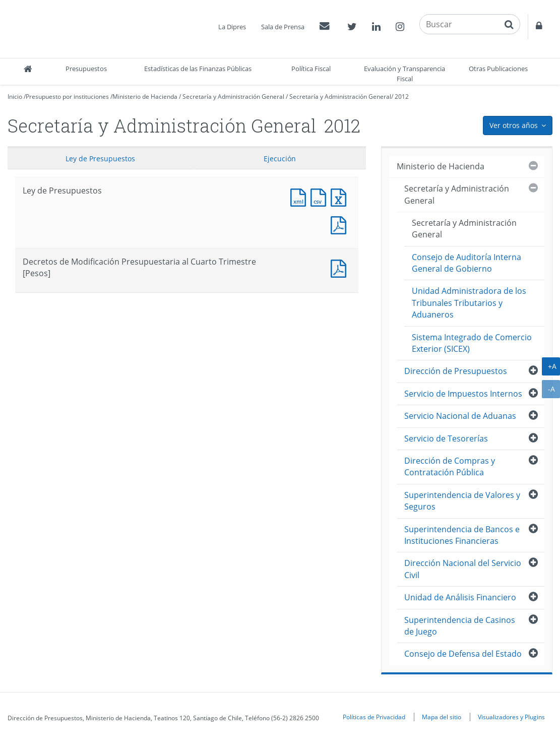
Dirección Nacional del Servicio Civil (463, 569)
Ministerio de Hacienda (145, 97)
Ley (100, 159)
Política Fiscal (311, 69)
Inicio (15, 97)
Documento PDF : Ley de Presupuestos (341, 224)
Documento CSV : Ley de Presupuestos (321, 196)
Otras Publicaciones (498, 69)
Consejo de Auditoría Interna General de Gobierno (466, 263)
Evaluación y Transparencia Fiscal (405, 74)
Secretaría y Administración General (233, 97)
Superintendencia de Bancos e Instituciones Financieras (462, 535)
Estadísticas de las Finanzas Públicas (198, 69)
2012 (402, 97)
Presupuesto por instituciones (67, 97)
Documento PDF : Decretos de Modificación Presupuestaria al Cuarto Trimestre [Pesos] (341, 267)
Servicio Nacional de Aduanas (460, 416)
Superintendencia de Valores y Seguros (462, 501)
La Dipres (232, 27)
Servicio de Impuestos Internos (463, 394)
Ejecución (280, 159)
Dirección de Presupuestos (456, 371)
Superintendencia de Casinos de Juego (460, 626)
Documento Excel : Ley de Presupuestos (341, 196)
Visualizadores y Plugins (511, 717)
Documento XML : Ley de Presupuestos (300, 196)
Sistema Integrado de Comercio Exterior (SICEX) (472, 343)
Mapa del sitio (442, 717)
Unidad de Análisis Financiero (460, 597)
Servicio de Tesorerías (446, 438)
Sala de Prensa (283, 27)
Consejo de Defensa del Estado (463, 654)
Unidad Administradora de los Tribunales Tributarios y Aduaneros (469, 303)
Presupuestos (86, 69)
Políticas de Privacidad (374, 717)
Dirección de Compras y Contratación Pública (450, 466)
